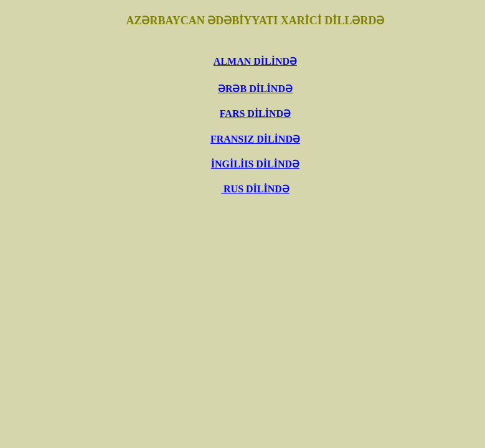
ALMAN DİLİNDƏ (255, 61)
